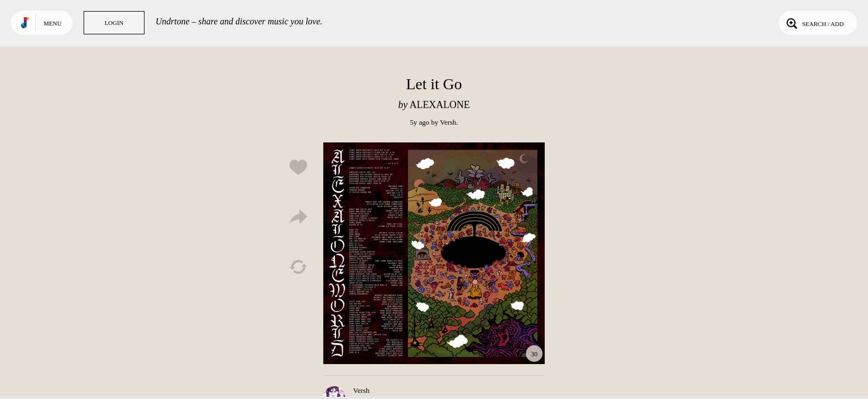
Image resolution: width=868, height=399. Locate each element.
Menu (53, 23)
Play (434, 253)
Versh (448, 122)
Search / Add (814, 23)
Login (114, 23)
